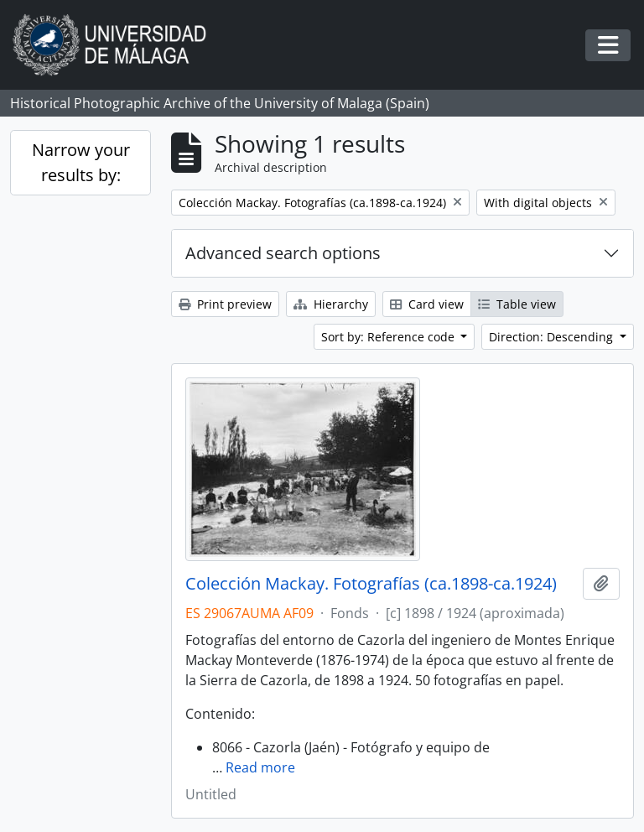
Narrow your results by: (81, 162)
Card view (427, 304)
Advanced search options (283, 253)
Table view (517, 304)
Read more (260, 767)
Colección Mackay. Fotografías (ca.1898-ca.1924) (371, 584)
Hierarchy (331, 304)
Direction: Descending (553, 337)
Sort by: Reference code (390, 337)
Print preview (225, 304)
